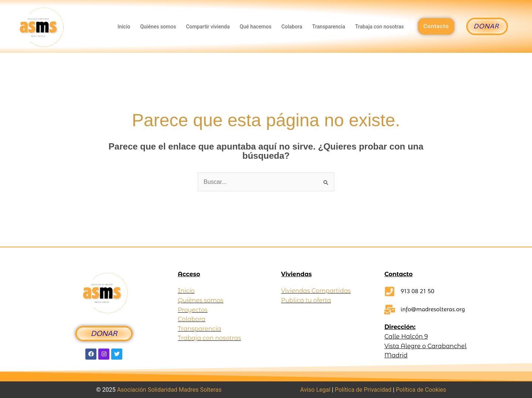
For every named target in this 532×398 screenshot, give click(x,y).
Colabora (291, 27)
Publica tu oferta (306, 300)
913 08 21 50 (417, 291)
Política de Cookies (421, 390)
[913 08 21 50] (390, 291)
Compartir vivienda (207, 27)
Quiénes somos (158, 27)
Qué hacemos (255, 27)
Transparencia (328, 27)
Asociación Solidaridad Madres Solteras (169, 390)
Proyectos (192, 310)
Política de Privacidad (363, 390)
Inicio (123, 27)
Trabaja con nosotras (379, 27)
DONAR (104, 333)
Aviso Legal (316, 390)
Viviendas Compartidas (316, 291)
